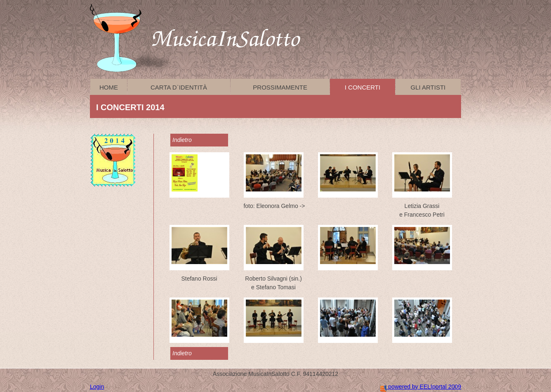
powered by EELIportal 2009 (421, 387)
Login (97, 387)
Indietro (182, 140)
